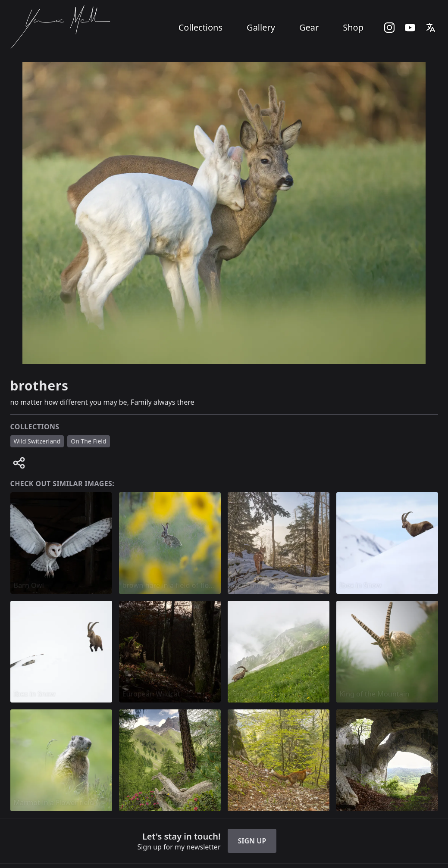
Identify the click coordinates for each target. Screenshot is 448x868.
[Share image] (19, 463)
